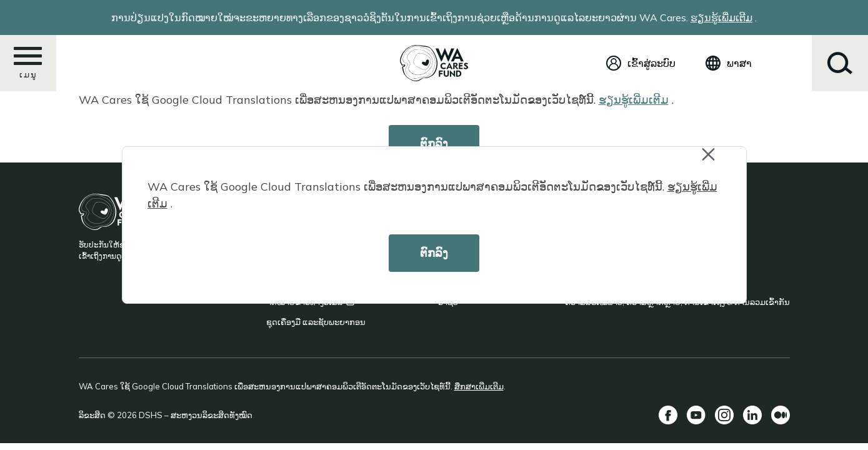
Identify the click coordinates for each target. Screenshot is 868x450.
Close (714, 161)
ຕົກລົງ (434, 253)
